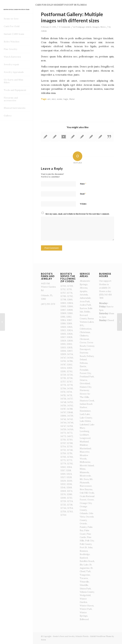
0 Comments (65, 27)
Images (96, 27)
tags (66, 99)
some (60, 99)
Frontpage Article (83, 27)
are (49, 99)
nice (54, 99)
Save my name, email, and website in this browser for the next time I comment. (77, 214)
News (103, 27)
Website (83, 204)
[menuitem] (17, 19)
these (72, 99)
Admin (44, 31)
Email (83, 194)
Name (83, 184)
